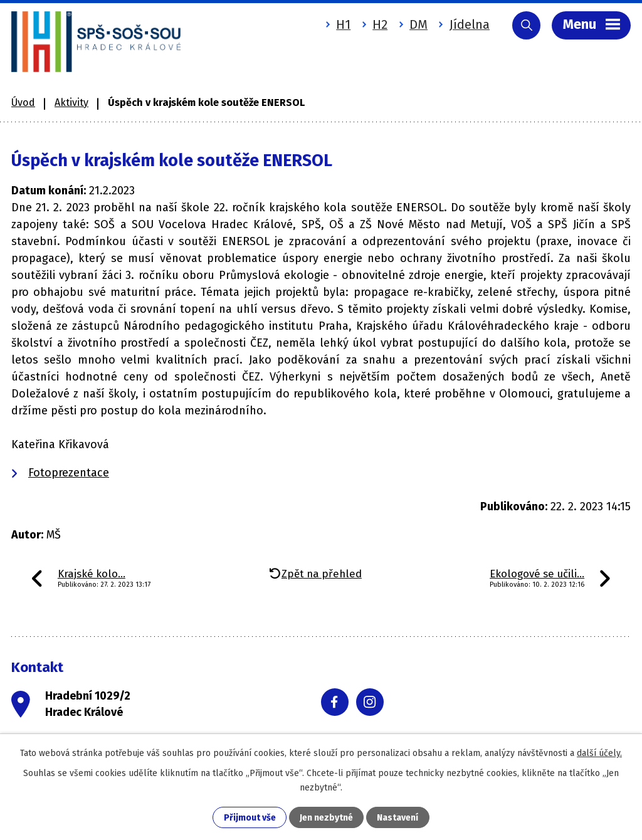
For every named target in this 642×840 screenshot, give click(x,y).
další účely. (599, 753)
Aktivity (71, 102)
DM (418, 24)
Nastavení (397, 818)
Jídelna (470, 24)
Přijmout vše (250, 818)
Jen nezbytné (326, 818)
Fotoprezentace (69, 473)
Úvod (23, 102)
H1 (343, 24)
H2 (380, 24)
